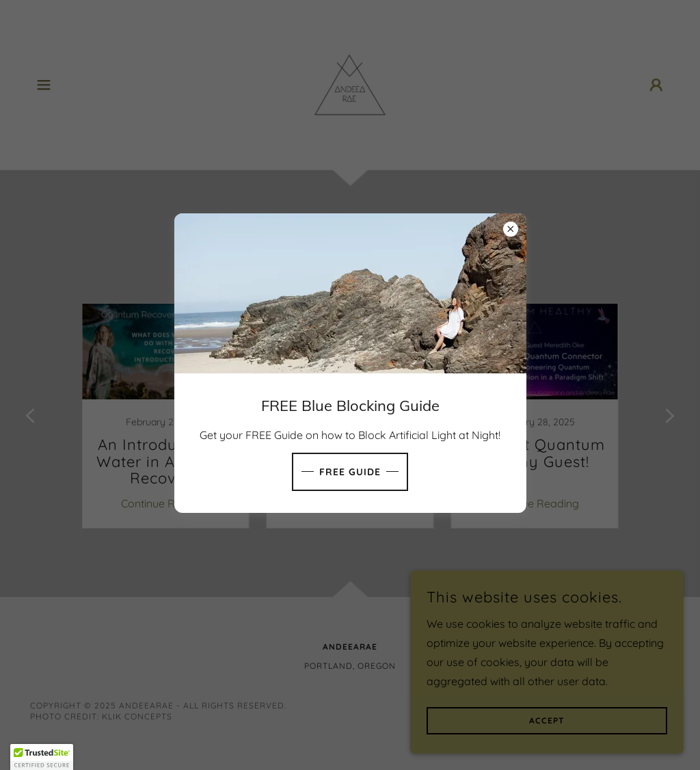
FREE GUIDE (350, 472)
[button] (42, 757)
